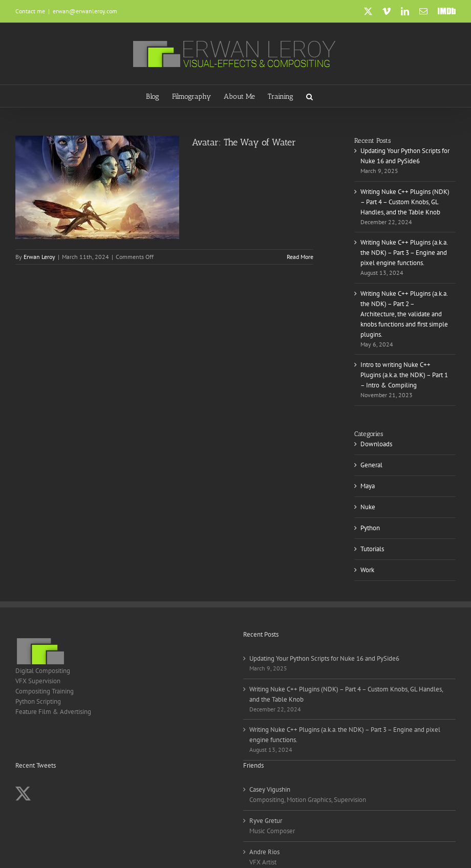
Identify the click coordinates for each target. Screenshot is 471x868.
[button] (309, 96)
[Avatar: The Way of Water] (97, 187)
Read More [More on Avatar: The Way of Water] (300, 257)
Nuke (368, 507)
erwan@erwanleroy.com (85, 11)
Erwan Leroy (39, 257)
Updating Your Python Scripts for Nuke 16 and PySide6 (324, 658)
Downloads (376, 444)
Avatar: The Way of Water (244, 142)
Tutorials (372, 549)
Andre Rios (264, 852)
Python (370, 528)
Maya (368, 486)
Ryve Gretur (266, 821)
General (371, 465)
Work (367, 570)
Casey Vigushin (270, 789)
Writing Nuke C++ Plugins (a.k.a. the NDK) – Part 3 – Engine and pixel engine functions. (404, 253)
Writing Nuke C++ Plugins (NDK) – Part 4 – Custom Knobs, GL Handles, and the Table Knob (405, 202)
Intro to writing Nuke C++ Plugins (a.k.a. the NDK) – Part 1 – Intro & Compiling (404, 375)
